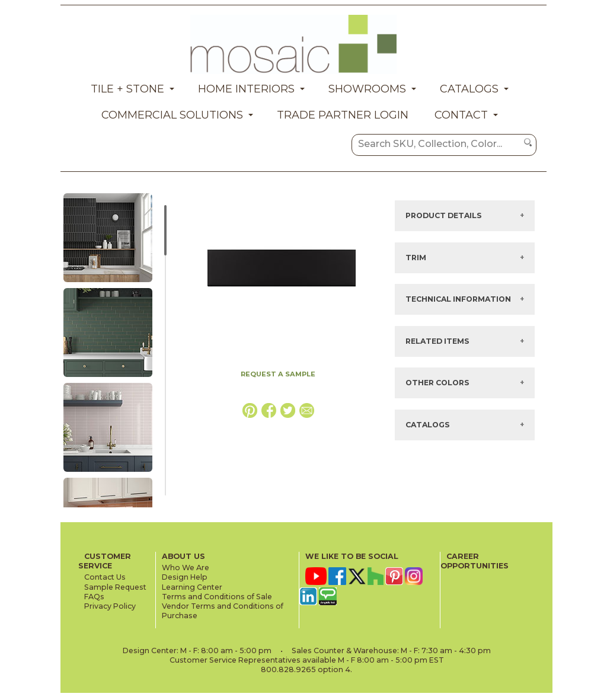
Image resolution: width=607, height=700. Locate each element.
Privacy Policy (110, 606)
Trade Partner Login (343, 115)
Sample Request (115, 587)
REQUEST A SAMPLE (278, 374)
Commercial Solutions (172, 115)
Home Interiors (246, 89)
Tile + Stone (127, 89)
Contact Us (105, 577)
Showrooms (367, 89)
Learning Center (192, 587)
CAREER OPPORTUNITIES (475, 561)
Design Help (185, 577)
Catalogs (469, 89)
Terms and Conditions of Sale (217, 597)
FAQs (94, 597)
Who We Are (186, 568)
